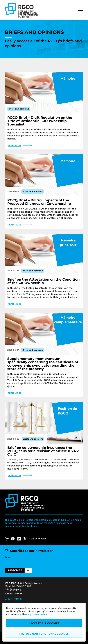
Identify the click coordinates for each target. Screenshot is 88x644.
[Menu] (81, 10)
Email (8, 557)
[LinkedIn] (19, 539)
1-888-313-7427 (13, 594)
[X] (25, 539)
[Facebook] (13, 539)
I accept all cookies (44, 623)
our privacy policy (36, 614)
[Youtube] (7, 539)
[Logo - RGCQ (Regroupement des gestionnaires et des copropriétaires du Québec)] (22, 10)
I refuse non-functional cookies (44, 634)
